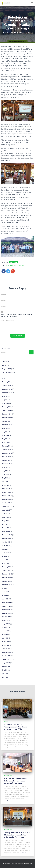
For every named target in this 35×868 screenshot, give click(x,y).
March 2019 (6, 642)
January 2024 (6, 450)
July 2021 (5, 549)
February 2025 (7, 407)
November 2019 (7, 613)
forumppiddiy (9, 265)
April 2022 (5, 524)
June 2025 (6, 403)
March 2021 (6, 563)
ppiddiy (24, 265)
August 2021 (6, 546)
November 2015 (7, 652)
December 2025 (7, 389)
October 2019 (6, 617)
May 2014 (5, 670)
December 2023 (7, 453)
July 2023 (5, 471)
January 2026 (6, 386)
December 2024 (7, 414)
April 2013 (5, 677)
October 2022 (6, 503)
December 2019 (7, 610)
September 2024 (7, 425)
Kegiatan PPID (14, 262)
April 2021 (5, 560)
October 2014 (6, 667)
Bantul (30, 864)
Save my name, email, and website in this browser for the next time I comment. (17, 315)
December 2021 (7, 535)
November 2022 (7, 499)
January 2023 (6, 492)
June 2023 (6, 475)
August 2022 (6, 510)
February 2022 (7, 531)
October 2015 (6, 656)
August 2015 (6, 663)
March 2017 (6, 645)
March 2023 (6, 485)
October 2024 (6, 421)
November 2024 (7, 418)
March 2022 (6, 528)
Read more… (18, 747)
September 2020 (7, 585)
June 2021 (6, 553)
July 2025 (5, 400)
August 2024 (6, 428)
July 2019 (5, 627)
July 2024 (5, 432)
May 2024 (5, 439)
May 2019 (5, 635)
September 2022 (7, 506)
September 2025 (7, 393)
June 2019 (6, 631)
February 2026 (7, 382)
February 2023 (7, 489)
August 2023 (6, 467)
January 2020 (6, 606)
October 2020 (6, 581)
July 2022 (5, 514)
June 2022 (6, 517)
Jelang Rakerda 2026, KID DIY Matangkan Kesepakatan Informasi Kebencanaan (17, 835)
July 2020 (5, 588)
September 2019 (7, 620)
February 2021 (7, 567)
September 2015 (7, 659)
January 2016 (6, 649)
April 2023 (5, 482)
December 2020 (7, 574)
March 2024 (6, 442)
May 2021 (5, 556)
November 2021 (7, 539)
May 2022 (5, 521)
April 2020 (5, 599)
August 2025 (6, 396)
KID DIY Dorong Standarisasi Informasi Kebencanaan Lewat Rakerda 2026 (17, 781)
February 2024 (7, 446)
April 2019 (5, 638)
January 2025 (6, 410)
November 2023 (7, 457)
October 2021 (6, 542)
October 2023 (6, 460)
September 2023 (7, 464)
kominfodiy (18, 265)
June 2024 (6, 435)
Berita (4, 365)
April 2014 (5, 674)
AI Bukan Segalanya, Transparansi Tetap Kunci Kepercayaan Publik (15, 727)
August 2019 (6, 624)
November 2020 (7, 578)
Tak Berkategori (7, 373)
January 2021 (6, 571)
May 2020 (5, 595)
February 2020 (7, 603)
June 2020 (6, 592)
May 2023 (5, 478)
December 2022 (7, 496)
